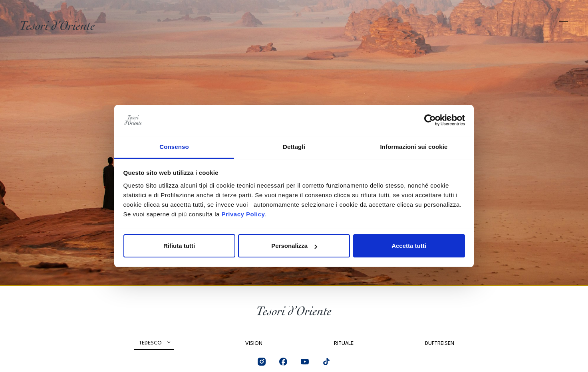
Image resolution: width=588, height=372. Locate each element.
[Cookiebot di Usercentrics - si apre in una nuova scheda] (430, 121)
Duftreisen (440, 343)
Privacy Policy (243, 214)
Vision (254, 343)
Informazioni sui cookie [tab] (414, 147)
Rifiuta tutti (179, 246)
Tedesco (150, 343)
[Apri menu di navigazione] (563, 25)
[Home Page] (57, 25)
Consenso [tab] (174, 147)
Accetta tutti (409, 246)
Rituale (344, 343)
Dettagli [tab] (294, 147)
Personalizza (294, 246)
